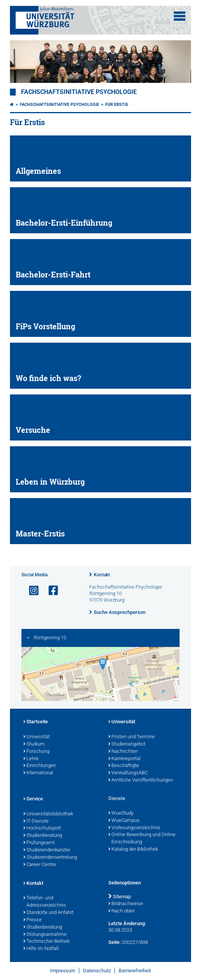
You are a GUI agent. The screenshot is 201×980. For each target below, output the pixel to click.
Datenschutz (97, 971)
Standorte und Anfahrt (48, 913)
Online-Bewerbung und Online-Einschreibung (143, 839)
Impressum (63, 971)
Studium (34, 744)
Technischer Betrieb (47, 942)
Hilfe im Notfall (41, 949)
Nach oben (122, 911)
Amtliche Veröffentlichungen (141, 780)
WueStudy (121, 813)
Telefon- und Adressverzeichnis (45, 902)
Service (33, 799)
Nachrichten (123, 752)
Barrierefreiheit (135, 971)
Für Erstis (117, 105)
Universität (37, 737)
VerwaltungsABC (128, 773)
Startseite (36, 722)
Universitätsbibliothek (48, 814)
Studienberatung (43, 836)
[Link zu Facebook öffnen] (50, 591)
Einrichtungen (40, 766)
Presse (33, 920)
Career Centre (40, 865)
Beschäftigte (124, 766)
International (38, 773)
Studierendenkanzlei (47, 850)
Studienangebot (127, 744)
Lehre (31, 759)
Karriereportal (124, 759)
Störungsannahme (45, 935)
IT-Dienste (36, 822)
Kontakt (102, 575)
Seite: (114, 942)
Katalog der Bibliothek (133, 850)
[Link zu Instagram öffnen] (31, 591)
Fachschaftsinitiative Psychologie (79, 92)
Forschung (36, 752)
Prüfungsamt (39, 843)
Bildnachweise (126, 904)
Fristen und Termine (132, 737)
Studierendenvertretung (50, 858)
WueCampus (124, 821)
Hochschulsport (42, 828)
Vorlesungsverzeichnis (134, 828)
